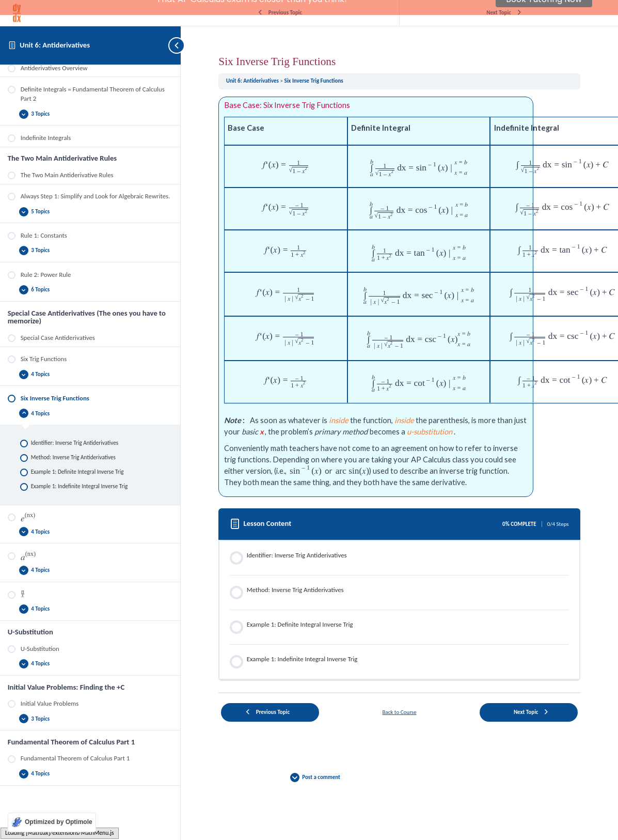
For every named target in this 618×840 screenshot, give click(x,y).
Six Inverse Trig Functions (313, 63)
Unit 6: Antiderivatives (55, 45)
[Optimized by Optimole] (52, 822)
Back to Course (399, 694)
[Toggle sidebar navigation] (170, 45)
